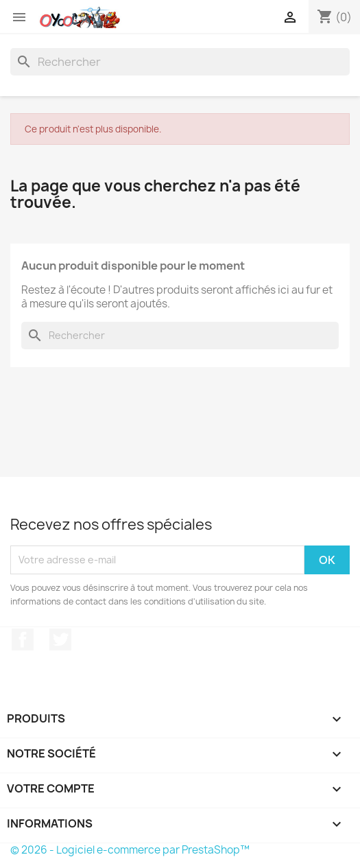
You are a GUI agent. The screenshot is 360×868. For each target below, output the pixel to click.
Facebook (23, 640)
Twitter (60, 640)
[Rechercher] (180, 62)
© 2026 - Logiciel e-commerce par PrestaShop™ (130, 850)
